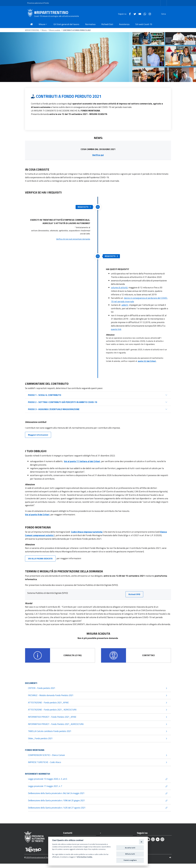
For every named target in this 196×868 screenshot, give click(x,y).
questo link (116, 329)
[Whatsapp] (139, 14)
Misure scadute (55, 30)
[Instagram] (144, 14)
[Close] (141, 842)
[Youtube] (134, 14)
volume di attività (119, 287)
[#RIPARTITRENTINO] (31, 14)
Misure (44, 30)
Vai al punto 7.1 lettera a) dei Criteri (82, 461)
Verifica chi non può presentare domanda (73, 239)
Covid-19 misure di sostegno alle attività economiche (57, 16)
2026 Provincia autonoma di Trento (37, 862)
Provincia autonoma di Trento (38, 3)
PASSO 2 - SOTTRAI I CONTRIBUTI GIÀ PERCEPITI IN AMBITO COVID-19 (63, 402)
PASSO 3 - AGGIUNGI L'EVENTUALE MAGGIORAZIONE (54, 409)
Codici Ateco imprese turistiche (87, 532)
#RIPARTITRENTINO (51, 13)
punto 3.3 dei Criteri (147, 361)
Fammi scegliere (130, 860)
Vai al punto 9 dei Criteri (37, 514)
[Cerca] (166, 14)
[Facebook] (124, 14)
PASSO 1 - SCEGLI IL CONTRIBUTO (45, 395)
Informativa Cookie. (85, 857)
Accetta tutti (130, 848)
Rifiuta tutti (130, 854)
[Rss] (158, 844)
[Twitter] (129, 14)
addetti (125, 305)
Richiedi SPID (134, 594)
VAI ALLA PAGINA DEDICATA (40, 559)
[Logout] (170, 862)
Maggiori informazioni (38, 435)
